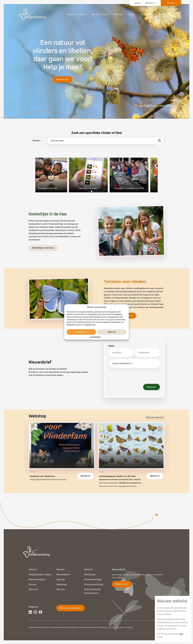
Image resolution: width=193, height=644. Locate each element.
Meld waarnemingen (71, 608)
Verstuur (152, 387)
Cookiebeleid (95, 337)
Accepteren (81, 332)
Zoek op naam (57, 141)
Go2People (75, 627)
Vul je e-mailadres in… (123, 363)
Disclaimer (120, 627)
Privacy (112, 627)
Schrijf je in (122, 584)
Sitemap (130, 627)
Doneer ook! (63, 79)
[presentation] (127, 375)
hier (181, 634)
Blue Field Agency (100, 627)
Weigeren (112, 332)
